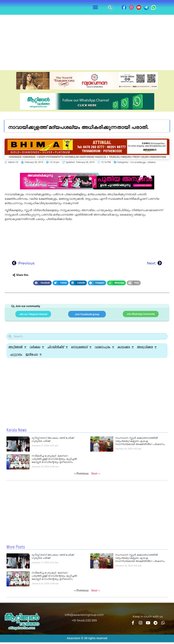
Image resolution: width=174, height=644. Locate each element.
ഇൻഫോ (33, 356)
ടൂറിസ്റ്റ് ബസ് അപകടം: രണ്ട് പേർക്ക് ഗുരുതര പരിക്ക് (53, 442)
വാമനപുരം (104, 349)
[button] (95, 7)
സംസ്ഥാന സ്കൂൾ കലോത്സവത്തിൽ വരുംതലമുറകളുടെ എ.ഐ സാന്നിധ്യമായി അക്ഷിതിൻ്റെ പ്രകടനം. (140, 443)
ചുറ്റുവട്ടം (16, 356)
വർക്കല (151, 162)
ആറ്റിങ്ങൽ (17, 349)
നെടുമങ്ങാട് (81, 349)
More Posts (16, 549)
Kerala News (17, 432)
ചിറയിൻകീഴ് (57, 349)
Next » (95, 476)
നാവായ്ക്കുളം (138, 162)
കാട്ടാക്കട (125, 349)
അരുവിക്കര (147, 349)
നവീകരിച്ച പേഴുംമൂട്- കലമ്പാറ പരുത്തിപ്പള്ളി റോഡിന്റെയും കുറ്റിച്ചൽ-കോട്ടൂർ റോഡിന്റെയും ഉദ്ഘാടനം (55, 461)
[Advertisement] (87, 42)
